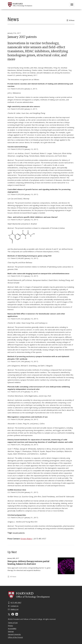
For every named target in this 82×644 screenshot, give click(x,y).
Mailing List (13, 609)
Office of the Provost (15, 637)
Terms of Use (13, 623)
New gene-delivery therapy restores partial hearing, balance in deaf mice (28, 563)
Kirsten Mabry (26, 539)
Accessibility (12, 629)
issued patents (19, 533)
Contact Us (13, 606)
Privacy (10, 626)
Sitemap (11, 631)
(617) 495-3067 (15, 603)
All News (70, 20)
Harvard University (14, 634)
